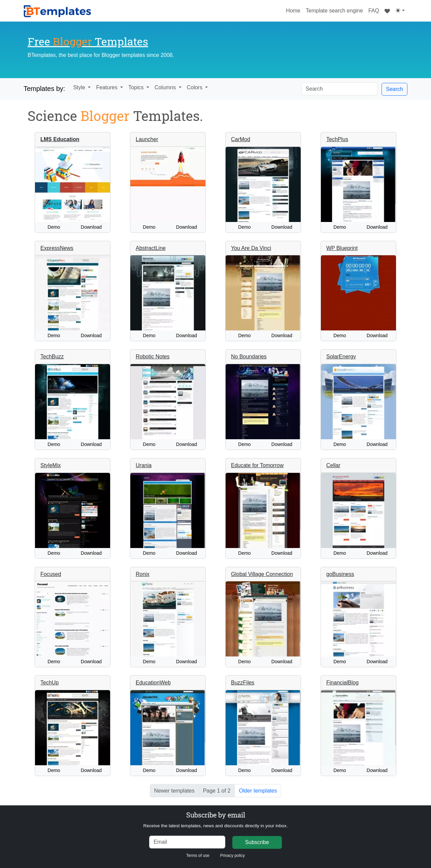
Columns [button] (166, 87)
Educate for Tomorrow (257, 465)
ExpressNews (57, 248)
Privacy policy (233, 856)
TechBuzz (52, 357)
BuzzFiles (243, 683)
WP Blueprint (342, 248)
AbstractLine (151, 248)
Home (294, 10)
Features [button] (107, 87)
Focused (51, 574)
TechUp (49, 683)
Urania (144, 465)
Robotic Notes (153, 357)
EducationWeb (153, 683)
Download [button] (91, 227)
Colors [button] (195, 87)
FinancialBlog (342, 683)
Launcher (147, 139)
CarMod (241, 139)
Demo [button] (54, 227)
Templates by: (44, 89)
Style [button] (80, 87)
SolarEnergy (341, 357)
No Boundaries (249, 357)
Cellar (333, 465)
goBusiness (340, 574)
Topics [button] (137, 87)
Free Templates (88, 41)
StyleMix (51, 465)
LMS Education (60, 139)
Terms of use (198, 856)
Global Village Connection (262, 574)
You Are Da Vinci (251, 248)
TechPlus (337, 139)
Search (394, 89)
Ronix (143, 574)
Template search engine (334, 11)
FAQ (374, 11)
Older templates (258, 791)
